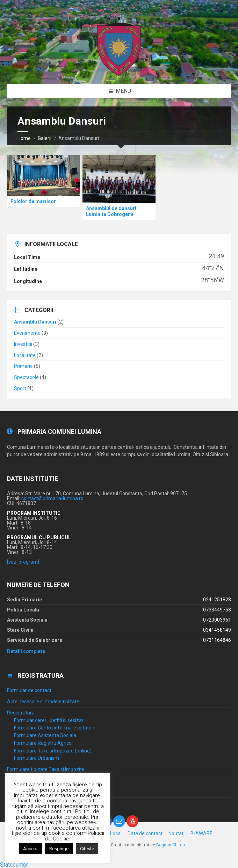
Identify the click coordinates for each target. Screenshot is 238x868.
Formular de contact (29, 690)
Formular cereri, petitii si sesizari (49, 720)
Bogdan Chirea (171, 845)
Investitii (23, 344)
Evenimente (27, 333)
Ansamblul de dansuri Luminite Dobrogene (111, 211)
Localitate (25, 355)
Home (24, 138)
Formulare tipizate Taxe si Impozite (46, 769)
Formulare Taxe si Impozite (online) (53, 751)
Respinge (59, 849)
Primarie (23, 366)
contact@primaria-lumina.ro (52, 498)
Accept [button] (30, 849)
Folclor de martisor (33, 201)
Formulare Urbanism (37, 758)
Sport (20, 388)
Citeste (87, 849)
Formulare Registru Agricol (43, 743)
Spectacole (26, 377)
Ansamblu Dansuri (35, 322)
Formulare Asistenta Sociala (45, 735)
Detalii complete (26, 651)
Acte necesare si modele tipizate (43, 702)
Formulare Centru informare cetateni (55, 728)
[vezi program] (23, 562)
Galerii (45, 138)
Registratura (21, 713)
